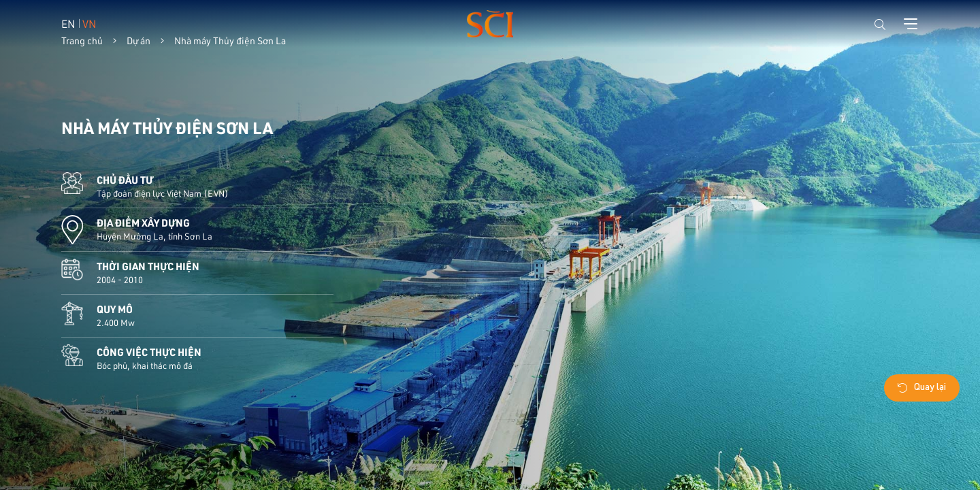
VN (89, 23)
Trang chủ (82, 41)
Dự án (138, 41)
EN (68, 23)
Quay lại (922, 388)
